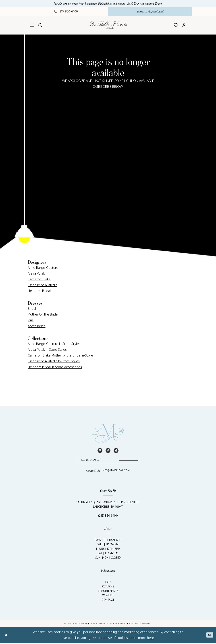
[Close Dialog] (6, 636)
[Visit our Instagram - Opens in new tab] (100, 450)
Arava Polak (36, 274)
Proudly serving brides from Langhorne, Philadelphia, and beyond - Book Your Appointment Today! (108, 4)
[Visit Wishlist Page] (176, 25)
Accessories (37, 326)
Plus (31, 321)
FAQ (108, 583)
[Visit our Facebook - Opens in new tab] (108, 450)
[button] (32, 25)
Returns (108, 588)
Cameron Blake (39, 280)
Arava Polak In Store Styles (47, 350)
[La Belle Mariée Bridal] (108, 25)
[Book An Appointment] (150, 12)
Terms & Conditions (99, 625)
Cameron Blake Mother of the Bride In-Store (60, 356)
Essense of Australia (43, 285)
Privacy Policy (119, 625)
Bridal (32, 309)
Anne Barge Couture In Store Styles (54, 344)
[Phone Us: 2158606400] (66, 12)
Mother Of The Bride (43, 315)
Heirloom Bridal (39, 291)
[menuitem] (66, 12)
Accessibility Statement (140, 625)
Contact (108, 601)
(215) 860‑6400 (108, 517)
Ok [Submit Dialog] (209, 636)
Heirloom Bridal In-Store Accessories (55, 367)
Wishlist (108, 596)
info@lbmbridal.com (116, 471)
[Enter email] (108, 461)
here (151, 639)
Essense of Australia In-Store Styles (54, 362)
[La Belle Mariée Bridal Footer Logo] (108, 434)
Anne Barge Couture (43, 268)
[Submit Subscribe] (128, 461)
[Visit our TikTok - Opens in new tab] (116, 450)
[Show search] (40, 25)
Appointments (108, 592)
